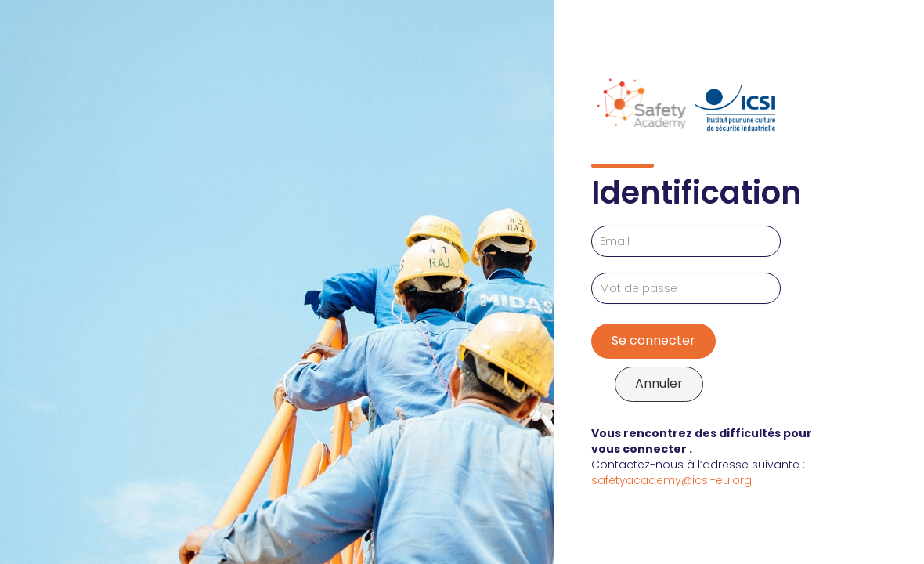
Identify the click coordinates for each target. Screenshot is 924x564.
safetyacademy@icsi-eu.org (671, 480)
